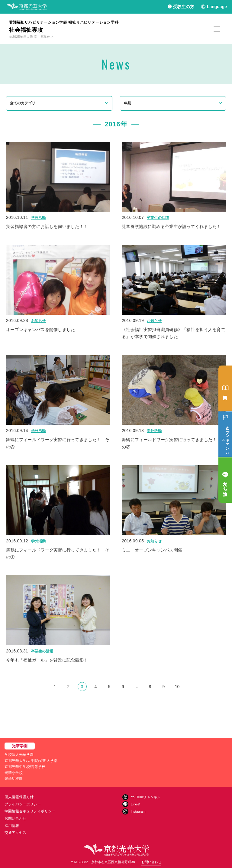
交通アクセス (15, 833)
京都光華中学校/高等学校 (25, 767)
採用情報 (12, 826)
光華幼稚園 (14, 779)
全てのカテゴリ (23, 103)
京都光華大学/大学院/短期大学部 (31, 761)
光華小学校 (14, 773)
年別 (127, 103)
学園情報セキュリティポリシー (30, 811)
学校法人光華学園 (19, 755)
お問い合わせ (15, 818)
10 (177, 687)
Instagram (138, 811)
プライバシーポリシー (23, 804)
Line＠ (136, 804)
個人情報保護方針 (19, 797)
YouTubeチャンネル (146, 797)
